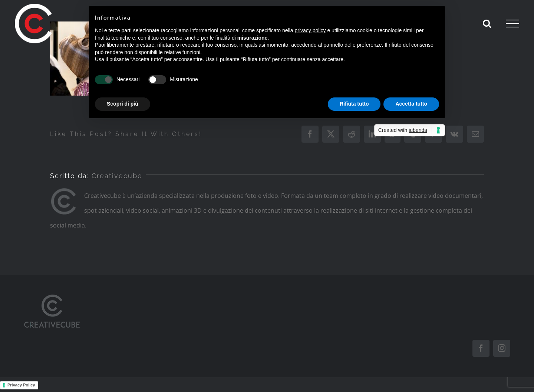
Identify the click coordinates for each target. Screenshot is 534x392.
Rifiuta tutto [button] (354, 104)
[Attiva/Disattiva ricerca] (487, 23)
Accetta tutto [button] (411, 104)
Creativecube (117, 176)
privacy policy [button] (310, 30)
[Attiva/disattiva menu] (512, 24)
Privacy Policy (21, 385)
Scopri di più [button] (123, 104)
